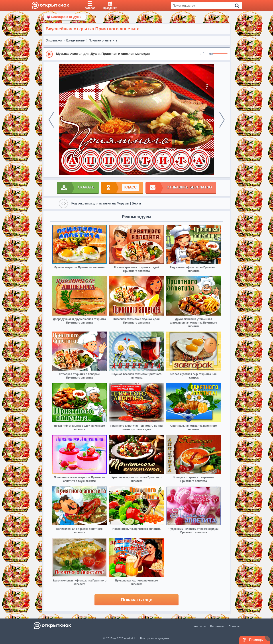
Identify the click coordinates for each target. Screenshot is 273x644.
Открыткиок (54, 40)
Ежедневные (76, 40)
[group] (137, 54)
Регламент (217, 626)
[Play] (49, 54)
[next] (222, 120)
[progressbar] (220, 54)
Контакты (200, 626)
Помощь (234, 626)
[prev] (51, 120)
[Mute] (211, 54)
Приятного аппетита (103, 40)
